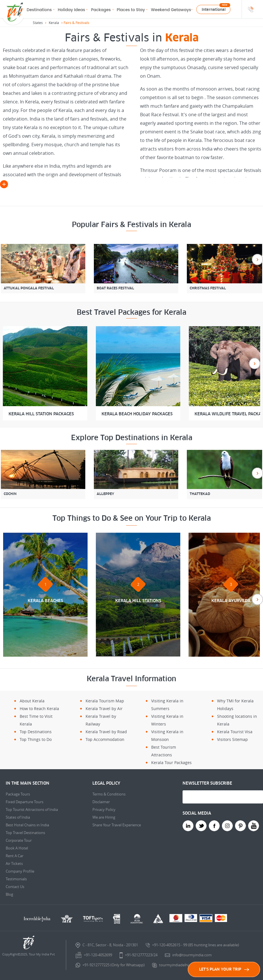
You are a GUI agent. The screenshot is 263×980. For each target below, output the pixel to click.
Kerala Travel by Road (106, 732)
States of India (18, 817)
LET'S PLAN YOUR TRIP (224, 969)
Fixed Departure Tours (25, 802)
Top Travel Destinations (25, 833)
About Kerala (32, 701)
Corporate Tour (19, 840)
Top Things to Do (36, 739)
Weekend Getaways (171, 10)
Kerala (54, 23)
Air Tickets (14, 863)
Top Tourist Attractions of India (32, 809)
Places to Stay (131, 10)
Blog (9, 894)
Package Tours (18, 794)
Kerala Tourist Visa (235, 732)
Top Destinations (36, 732)
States (38, 23)
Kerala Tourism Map (105, 701)
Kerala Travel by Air (104, 709)
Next (257, 259)
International (214, 10)
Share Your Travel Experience (117, 825)
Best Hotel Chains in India (27, 825)
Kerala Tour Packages (171, 762)
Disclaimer (101, 802)
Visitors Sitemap (232, 739)
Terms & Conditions (109, 794)
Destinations (39, 10)
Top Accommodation (105, 739)
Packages (101, 10)
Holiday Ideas (71, 10)
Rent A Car (15, 856)
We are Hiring (104, 817)
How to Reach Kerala (39, 709)
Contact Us (15, 887)
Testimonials (16, 879)
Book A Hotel (17, 848)
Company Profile (20, 871)
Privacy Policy (104, 809)
